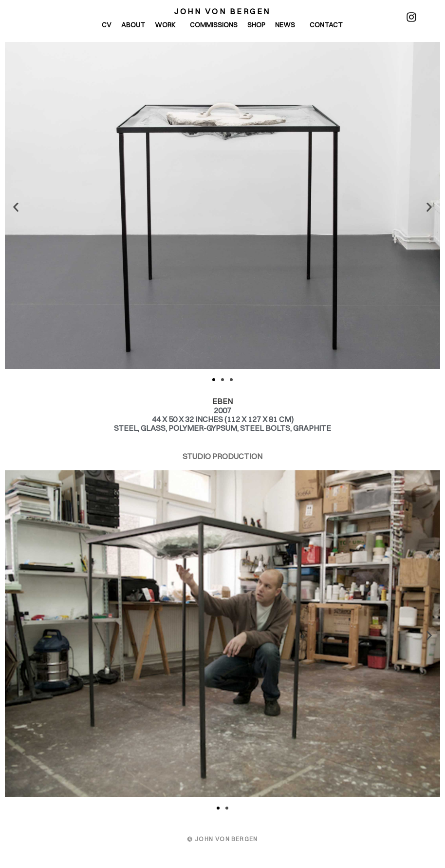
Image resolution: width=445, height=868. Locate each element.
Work (167, 25)
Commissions (214, 25)
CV (107, 25)
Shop (256, 25)
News (287, 25)
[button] (16, 207)
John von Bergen (222, 11)
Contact (326, 25)
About (133, 25)
